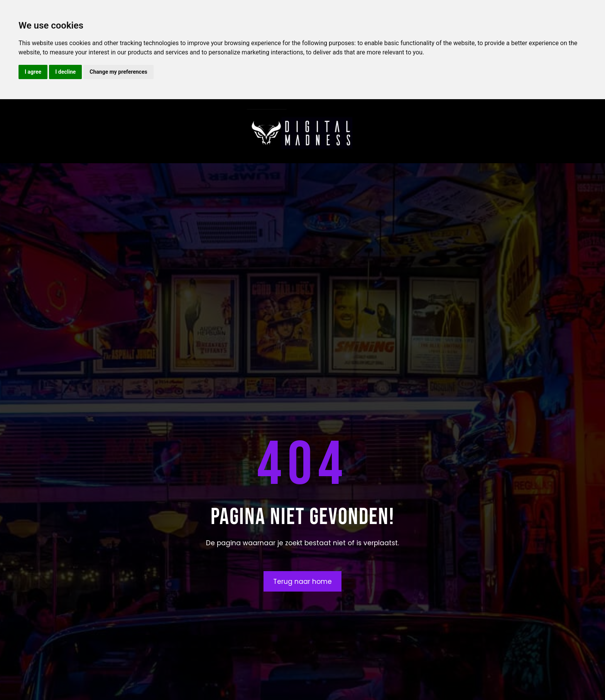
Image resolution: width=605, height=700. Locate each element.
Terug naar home (302, 582)
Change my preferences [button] (118, 72)
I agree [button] (33, 72)
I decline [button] (65, 72)
